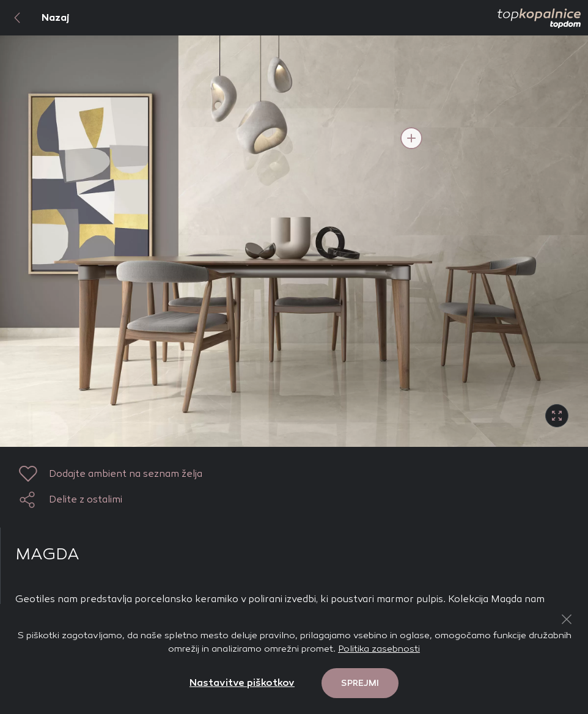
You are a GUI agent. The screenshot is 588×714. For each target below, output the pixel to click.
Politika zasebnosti (379, 649)
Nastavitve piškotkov (242, 683)
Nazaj (35, 18)
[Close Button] (567, 619)
